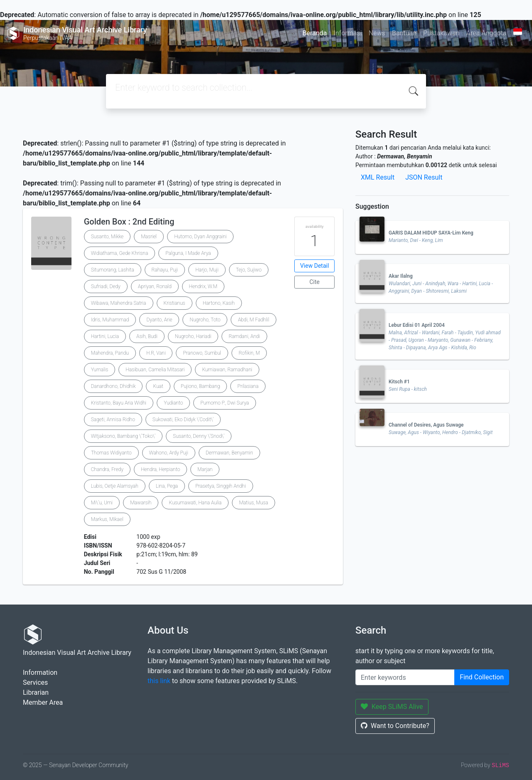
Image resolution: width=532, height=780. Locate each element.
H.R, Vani (156, 353)
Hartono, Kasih (219, 303)
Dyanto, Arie (159, 320)
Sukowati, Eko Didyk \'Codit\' (183, 420)
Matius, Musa (254, 503)
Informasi (348, 33)
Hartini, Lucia (105, 336)
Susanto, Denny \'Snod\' (199, 436)
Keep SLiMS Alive (392, 707)
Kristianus (175, 303)
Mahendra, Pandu (110, 353)
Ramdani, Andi (244, 336)
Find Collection (482, 677)
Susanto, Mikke (107, 237)
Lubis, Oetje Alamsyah (115, 486)
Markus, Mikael (107, 519)
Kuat (158, 386)
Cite (314, 282)
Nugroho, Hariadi (193, 336)
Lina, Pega (167, 486)
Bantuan (404, 33)
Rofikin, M (249, 353)
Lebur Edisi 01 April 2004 (417, 325)
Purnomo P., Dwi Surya (225, 403)
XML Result (378, 177)
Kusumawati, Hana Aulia (195, 503)
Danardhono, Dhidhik (113, 386)
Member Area (43, 702)
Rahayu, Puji (165, 270)
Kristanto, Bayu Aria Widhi (119, 403)
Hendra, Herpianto (160, 469)
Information (40, 673)
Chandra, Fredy (107, 469)
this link (159, 681)
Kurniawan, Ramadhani (227, 370)
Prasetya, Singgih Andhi (221, 486)
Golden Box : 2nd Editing (129, 222)
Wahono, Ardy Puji (169, 453)
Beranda (315, 33)
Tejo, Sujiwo (249, 270)
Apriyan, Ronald (155, 286)
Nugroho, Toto (205, 320)
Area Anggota (486, 33)
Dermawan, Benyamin (229, 453)
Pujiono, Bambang (201, 386)
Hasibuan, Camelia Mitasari (155, 370)
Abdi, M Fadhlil (253, 320)
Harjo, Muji (207, 270)
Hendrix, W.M (203, 286)
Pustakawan (441, 33)
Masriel (149, 237)
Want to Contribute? (395, 726)
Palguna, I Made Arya (188, 253)
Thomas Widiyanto (111, 453)
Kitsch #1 (399, 382)
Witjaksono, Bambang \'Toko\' (123, 436)
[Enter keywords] (405, 677)
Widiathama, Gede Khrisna (120, 253)
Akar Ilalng (401, 276)
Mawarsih (141, 503)
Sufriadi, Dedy (106, 286)
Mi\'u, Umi (102, 503)
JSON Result (424, 177)
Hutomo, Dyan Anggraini (200, 237)
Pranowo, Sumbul (202, 353)
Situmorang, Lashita (113, 270)
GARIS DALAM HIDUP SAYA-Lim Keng (431, 233)
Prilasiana (248, 386)
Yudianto (173, 403)
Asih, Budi (147, 336)
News (377, 33)
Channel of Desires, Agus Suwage (426, 425)
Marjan (205, 469)
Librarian (36, 692)
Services (35, 682)
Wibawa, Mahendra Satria (119, 303)
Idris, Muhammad (110, 320)
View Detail (314, 266)
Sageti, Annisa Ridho (113, 420)
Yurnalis (100, 370)
